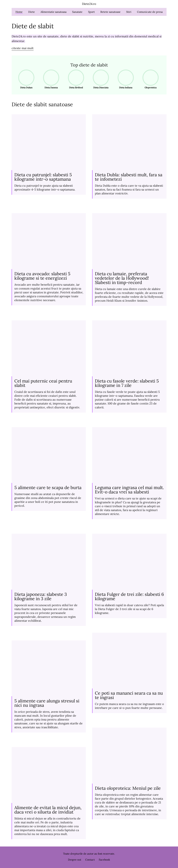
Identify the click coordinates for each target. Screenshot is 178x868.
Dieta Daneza (50, 79)
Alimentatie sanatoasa (53, 12)
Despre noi (75, 860)
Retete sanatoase (110, 12)
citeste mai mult (23, 48)
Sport (91, 12)
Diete (32, 12)
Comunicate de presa (150, 12)
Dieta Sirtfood (75, 79)
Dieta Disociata (100, 79)
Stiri (129, 12)
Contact (90, 860)
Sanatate (77, 12)
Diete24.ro (89, 4)
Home (19, 12)
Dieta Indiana (125, 79)
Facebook (104, 860)
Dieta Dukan (25, 79)
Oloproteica (150, 79)
